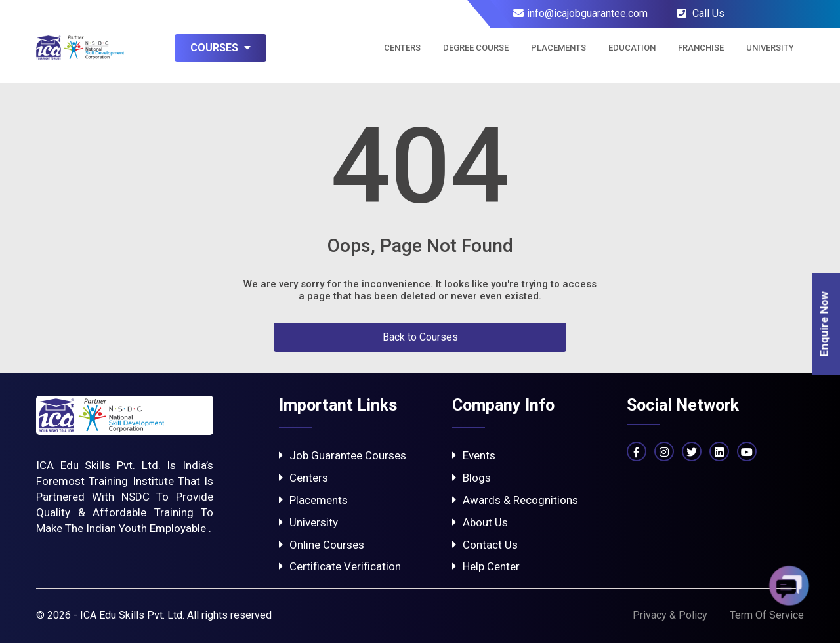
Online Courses (322, 545)
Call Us (701, 13)
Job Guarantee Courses (343, 455)
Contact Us (485, 545)
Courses (220, 48)
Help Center (486, 566)
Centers (402, 48)
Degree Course (476, 48)
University (770, 48)
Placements (558, 48)
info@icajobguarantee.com (580, 13)
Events (474, 455)
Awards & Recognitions (515, 500)
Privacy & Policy (670, 615)
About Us (480, 522)
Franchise (701, 48)
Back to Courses (420, 337)
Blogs (472, 478)
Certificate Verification (340, 566)
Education (632, 48)
